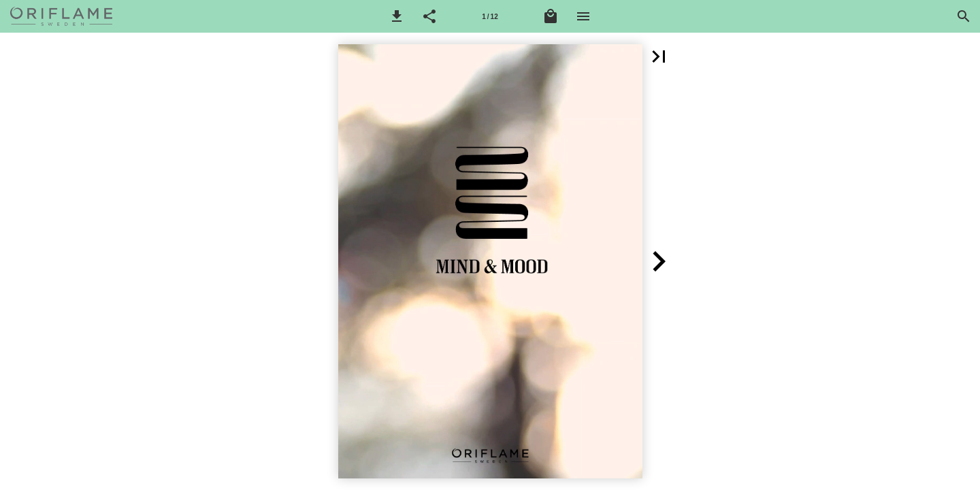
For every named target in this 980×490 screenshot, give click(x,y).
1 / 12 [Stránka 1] (490, 17)
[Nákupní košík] (551, 16)
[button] (397, 16)
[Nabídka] (583, 16)
